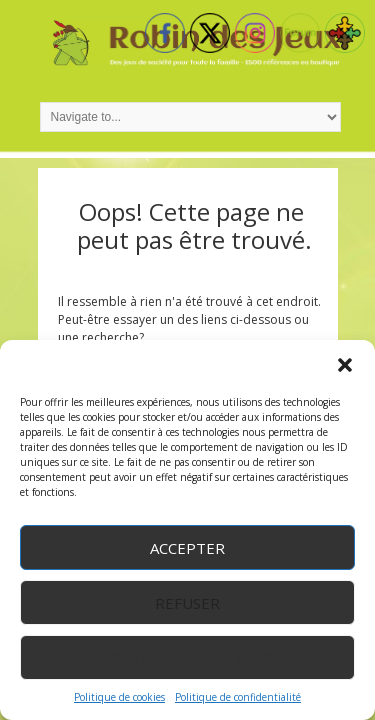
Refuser (187, 603)
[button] (345, 365)
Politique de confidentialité (238, 697)
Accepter (187, 548)
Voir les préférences (187, 658)
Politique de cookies (119, 697)
